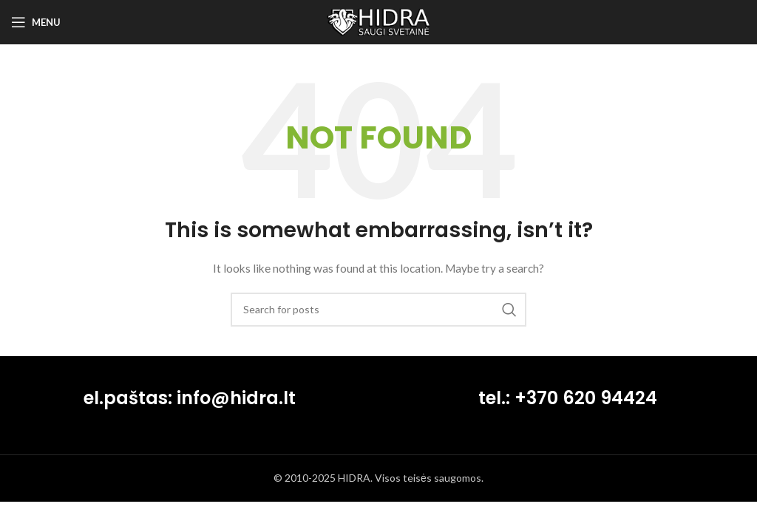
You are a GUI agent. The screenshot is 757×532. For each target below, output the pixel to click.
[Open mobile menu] (36, 22)
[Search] (378, 310)
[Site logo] (378, 21)
